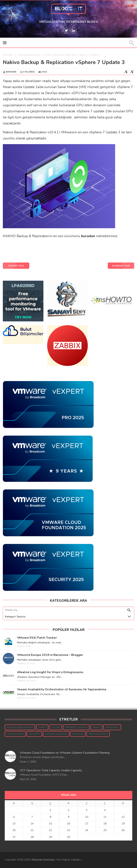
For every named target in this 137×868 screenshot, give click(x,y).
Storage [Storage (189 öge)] (78, 734)
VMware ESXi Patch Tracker (37, 638)
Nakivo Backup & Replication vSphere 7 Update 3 (64, 62)
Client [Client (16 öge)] (42, 727)
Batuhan (11, 72)
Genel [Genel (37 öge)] (96, 727)
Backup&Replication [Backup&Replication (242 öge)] (20, 727)
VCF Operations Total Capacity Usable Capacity (51, 770)
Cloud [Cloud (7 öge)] (56, 727)
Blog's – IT (69, 9)
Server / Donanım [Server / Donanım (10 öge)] (56, 734)
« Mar (67, 843)
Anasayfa (8, 55)
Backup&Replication (29, 55)
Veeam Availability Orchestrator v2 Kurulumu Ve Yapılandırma (62, 689)
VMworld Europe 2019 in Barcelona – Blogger (50, 655)
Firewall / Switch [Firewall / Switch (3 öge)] (76, 727)
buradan (88, 236)
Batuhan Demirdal (43, 860)
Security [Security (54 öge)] (34, 734)
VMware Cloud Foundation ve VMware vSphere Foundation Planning (65, 753)
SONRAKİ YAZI (121, 266)
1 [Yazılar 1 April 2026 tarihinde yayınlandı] (50, 810)
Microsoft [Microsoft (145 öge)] (112, 727)
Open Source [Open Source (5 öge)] (15, 734)
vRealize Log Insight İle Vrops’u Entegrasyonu (50, 672)
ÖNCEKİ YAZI (16, 266)
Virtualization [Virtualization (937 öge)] (98, 734)
